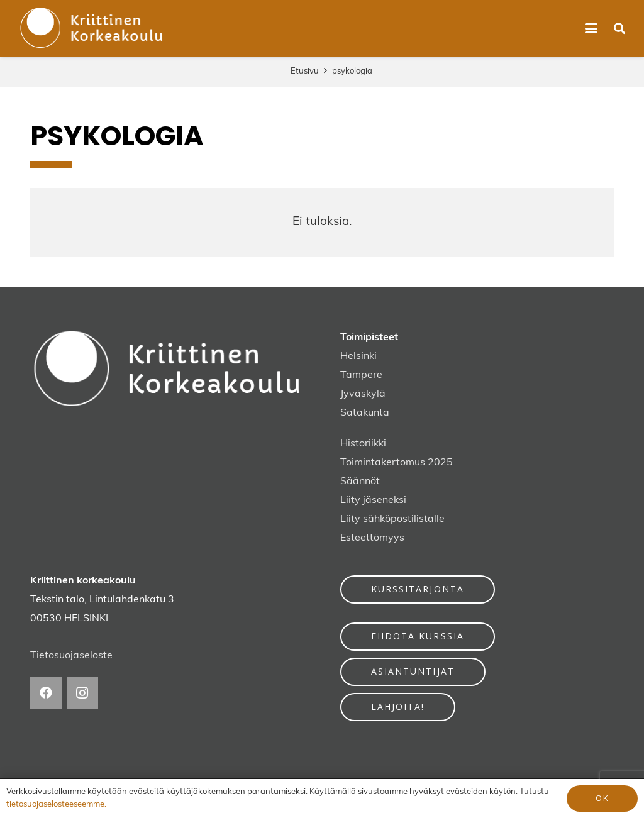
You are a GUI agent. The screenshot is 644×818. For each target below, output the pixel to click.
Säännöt (360, 482)
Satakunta (365, 413)
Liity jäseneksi (373, 500)
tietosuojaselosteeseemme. (56, 804)
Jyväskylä (363, 394)
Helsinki (358, 356)
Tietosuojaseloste (71, 656)
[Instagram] (82, 693)
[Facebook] (46, 693)
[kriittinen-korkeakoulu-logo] (92, 28)
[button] (591, 28)
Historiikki (363, 444)
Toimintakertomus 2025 (397, 463)
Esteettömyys (372, 538)
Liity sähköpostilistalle (392, 519)
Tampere (361, 375)
